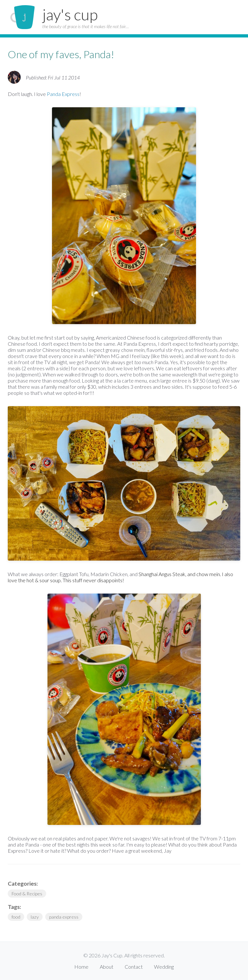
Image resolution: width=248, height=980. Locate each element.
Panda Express (63, 94)
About (107, 967)
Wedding (164, 967)
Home (81, 967)
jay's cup (70, 14)
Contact (134, 967)
